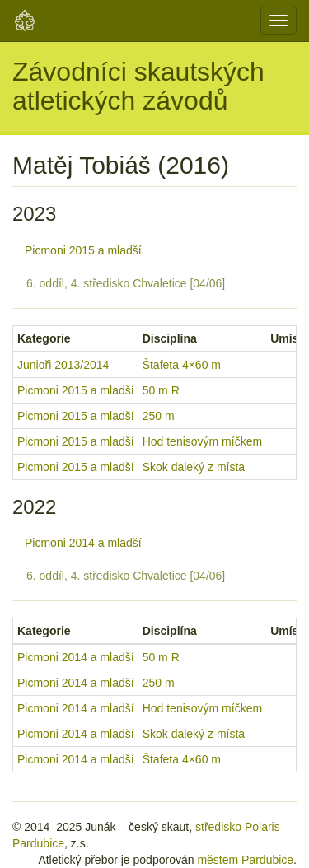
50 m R (161, 390)
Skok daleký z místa (194, 467)
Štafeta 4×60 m (182, 365)
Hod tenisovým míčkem (202, 441)
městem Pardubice (245, 860)
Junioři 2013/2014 (63, 365)
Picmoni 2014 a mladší (83, 543)
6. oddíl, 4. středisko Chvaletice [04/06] (126, 283)
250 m (159, 416)
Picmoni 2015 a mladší (83, 250)
